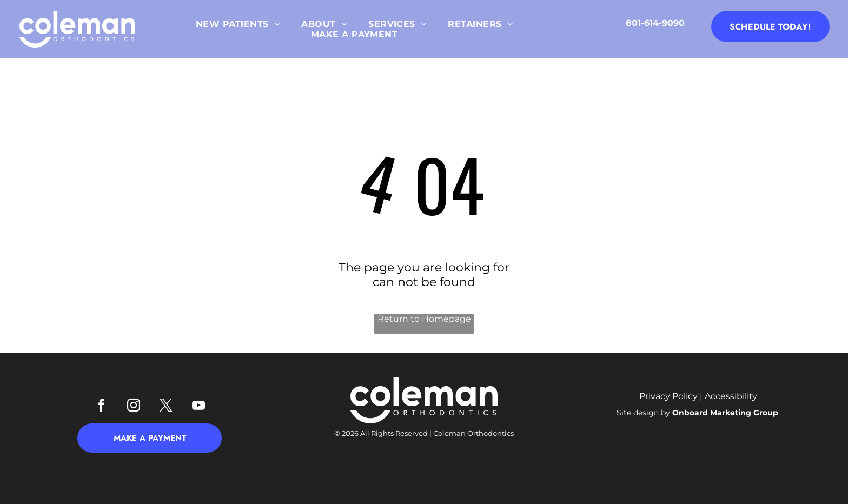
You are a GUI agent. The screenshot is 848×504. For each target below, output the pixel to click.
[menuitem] (238, 24)
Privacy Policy (668, 396)
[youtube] (198, 407)
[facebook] (101, 407)
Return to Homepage (424, 319)
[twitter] (166, 407)
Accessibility (731, 396)
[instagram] (134, 407)
